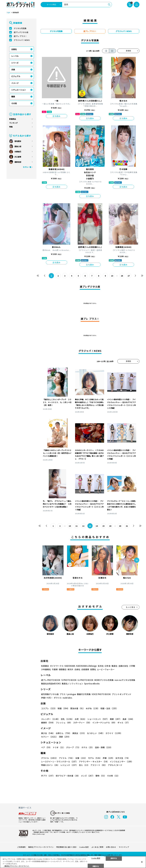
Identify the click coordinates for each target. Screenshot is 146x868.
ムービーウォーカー (106, 669)
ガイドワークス (57, 666)
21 (127, 526)
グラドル (49, 758)
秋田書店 (45, 666)
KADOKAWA (70, 666)
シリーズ (15, 63)
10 (112, 276)
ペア (46, 747)
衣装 (13, 70)
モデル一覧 (27, 167)
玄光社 (101, 666)
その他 (14, 103)
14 (97, 526)
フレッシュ (64, 723)
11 (77, 526)
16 (110, 526)
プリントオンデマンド (121, 694)
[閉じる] (142, 862)
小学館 (132, 666)
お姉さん (64, 733)
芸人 (84, 765)
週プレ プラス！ (20, 36)
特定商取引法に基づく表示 (66, 847)
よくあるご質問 (97, 847)
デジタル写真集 (20, 28)
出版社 (14, 49)
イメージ (15, 83)
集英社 (114, 666)
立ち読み (57, 116)
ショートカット (98, 719)
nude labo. (68, 698)
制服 (64, 708)
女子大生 (123, 758)
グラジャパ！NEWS (22, 40)
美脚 (116, 719)
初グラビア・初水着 (68, 776)
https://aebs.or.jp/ (39, 834)
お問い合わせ (111, 847)
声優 (109, 758)
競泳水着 (78, 708)
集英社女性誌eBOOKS (51, 684)
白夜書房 (85, 669)
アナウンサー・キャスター (94, 761)
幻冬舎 (108, 666)
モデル (95, 758)
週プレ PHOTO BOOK (51, 680)
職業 (13, 97)
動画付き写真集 (84, 694)
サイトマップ (124, 847)
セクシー (49, 737)
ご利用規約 (21, 847)
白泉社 (77, 669)
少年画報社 (46, 669)
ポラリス (58, 698)
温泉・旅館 (104, 747)
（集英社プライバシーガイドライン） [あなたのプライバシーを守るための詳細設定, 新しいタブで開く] (16, 866)
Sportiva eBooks (92, 684)
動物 (101, 776)
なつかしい (96, 733)
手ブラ (48, 776)
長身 (128, 719)
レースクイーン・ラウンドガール (59, 761)
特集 (11, 127)
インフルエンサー (121, 761)
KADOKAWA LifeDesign (86, 666)
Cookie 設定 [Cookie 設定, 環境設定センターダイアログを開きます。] (96, 858)
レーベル (15, 56)
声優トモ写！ (47, 698)
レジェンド (69, 765)
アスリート (99, 765)
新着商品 (13, 119)
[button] (137, 560)
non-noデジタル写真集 (125, 680)
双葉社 (93, 669)
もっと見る (131, 607)
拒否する (114, 858)
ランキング (13, 123)
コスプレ (49, 708)
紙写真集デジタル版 (50, 694)
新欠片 (70, 669)
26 (122, 276)
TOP (8, 13)
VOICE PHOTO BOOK (101, 694)
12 (83, 526)
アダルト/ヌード (115, 765)
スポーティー (82, 723)
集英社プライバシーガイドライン (41, 847)
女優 (81, 758)
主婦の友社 (123, 666)
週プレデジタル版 (21, 32)
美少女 (48, 733)
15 (103, 526)
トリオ (59, 747)
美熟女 (79, 733)
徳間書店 (63, 669)
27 (129, 276)
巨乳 (67, 719)
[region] (73, 862)
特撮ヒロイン (50, 765)
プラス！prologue (68, 694)
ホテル (88, 747)
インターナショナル (104, 723)
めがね (93, 708)
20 (120, 526)
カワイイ (114, 733)
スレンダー (50, 719)
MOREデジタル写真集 (104, 680)
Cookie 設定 (84, 847)
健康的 (48, 723)
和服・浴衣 (109, 708)
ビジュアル (16, 76)
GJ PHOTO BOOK (85, 680)
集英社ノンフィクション (72, 684)
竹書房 (55, 669)
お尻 (81, 719)
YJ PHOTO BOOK (69, 680)
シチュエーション (19, 90)
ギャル (124, 723)
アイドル (67, 758)
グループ (73, 747)
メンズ (88, 776)
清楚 (65, 737)
